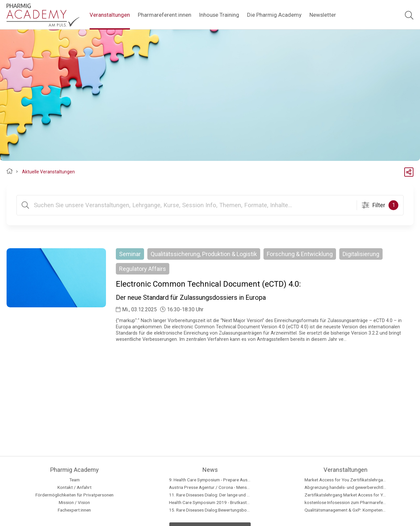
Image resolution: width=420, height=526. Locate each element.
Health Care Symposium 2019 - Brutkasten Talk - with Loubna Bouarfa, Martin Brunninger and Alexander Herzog (210, 502)
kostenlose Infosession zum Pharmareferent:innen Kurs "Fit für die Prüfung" (346, 502)
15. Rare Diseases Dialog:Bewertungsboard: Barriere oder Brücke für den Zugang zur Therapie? (210, 510)
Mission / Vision (74, 502)
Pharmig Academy (10, 172)
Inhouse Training (219, 15)
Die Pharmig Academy (274, 15)
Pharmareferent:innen (165, 15)
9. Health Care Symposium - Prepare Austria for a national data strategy (210, 480)
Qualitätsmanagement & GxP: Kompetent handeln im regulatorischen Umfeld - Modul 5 (346, 510)
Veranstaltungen (110, 15)
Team (74, 480)
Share (409, 169)
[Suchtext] (193, 205)
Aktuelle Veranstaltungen (48, 172)
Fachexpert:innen (74, 510)
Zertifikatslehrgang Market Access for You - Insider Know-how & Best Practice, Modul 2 (346, 495)
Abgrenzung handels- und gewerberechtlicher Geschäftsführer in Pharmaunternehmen (346, 487)
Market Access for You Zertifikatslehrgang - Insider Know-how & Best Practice (346, 480)
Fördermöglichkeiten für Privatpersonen (74, 495)
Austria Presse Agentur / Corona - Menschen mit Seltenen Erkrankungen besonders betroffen (210, 487)
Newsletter (323, 15)
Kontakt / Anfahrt (74, 487)
